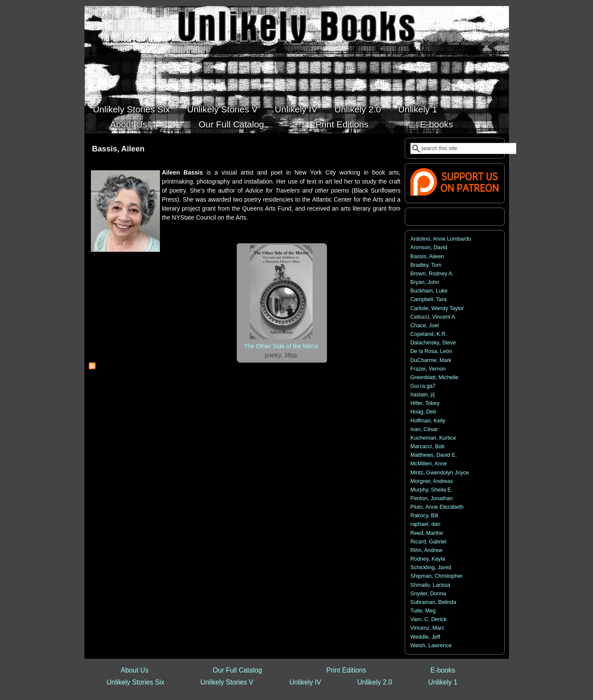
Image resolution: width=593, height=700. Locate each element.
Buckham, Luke (429, 291)
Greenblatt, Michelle (434, 377)
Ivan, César (424, 429)
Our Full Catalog (231, 124)
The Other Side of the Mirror (281, 346)
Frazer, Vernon (428, 369)
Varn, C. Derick (428, 619)
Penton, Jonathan (432, 498)
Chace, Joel (425, 326)
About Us (129, 124)
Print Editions (342, 124)
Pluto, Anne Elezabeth (437, 507)
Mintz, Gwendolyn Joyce (440, 473)
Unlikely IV (296, 109)
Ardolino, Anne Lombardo (441, 239)
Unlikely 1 (418, 109)
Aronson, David (429, 247)
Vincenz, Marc (427, 628)
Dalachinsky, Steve (433, 343)
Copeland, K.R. (429, 334)
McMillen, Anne (429, 464)
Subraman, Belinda (433, 602)
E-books (437, 124)
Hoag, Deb (423, 412)
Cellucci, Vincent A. (433, 317)
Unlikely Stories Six (132, 109)
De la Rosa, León (431, 351)
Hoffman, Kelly (428, 421)
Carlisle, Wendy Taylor (437, 308)
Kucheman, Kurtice (433, 438)
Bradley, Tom (426, 265)
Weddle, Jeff (425, 637)
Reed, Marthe (427, 533)
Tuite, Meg (423, 611)
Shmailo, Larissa (430, 585)
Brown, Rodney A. (432, 274)
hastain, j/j (423, 395)
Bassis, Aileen (427, 256)
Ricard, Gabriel (428, 542)
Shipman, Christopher (436, 576)
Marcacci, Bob (427, 447)
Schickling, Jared (431, 567)
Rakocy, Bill (424, 516)
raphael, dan (425, 524)
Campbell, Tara (428, 299)
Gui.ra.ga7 (423, 386)
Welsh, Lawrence (431, 646)
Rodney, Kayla (428, 559)
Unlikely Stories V (222, 109)
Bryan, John (425, 282)
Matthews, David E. (434, 455)
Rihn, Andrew (426, 550)
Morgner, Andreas (432, 481)
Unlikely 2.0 (358, 109)
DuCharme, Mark (431, 360)
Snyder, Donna (428, 594)
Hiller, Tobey (425, 403)
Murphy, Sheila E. (431, 490)
